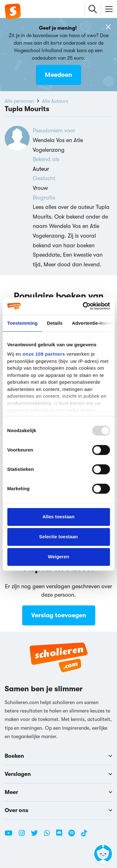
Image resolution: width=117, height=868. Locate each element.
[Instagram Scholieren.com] (24, 836)
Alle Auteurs (55, 101)
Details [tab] (55, 323)
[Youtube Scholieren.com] (11, 836)
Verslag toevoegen (59, 615)
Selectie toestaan (58, 537)
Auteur (41, 169)
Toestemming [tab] (22, 323)
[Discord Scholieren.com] (61, 836)
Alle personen (19, 101)
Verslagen (58, 774)
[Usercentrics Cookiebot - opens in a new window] (83, 306)
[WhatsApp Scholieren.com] (49, 836)
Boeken (58, 756)
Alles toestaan (58, 517)
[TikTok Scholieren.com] (84, 836)
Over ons (58, 810)
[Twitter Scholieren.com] (37, 836)
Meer (58, 792)
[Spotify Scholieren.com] (74, 836)
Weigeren (58, 557)
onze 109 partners (44, 354)
